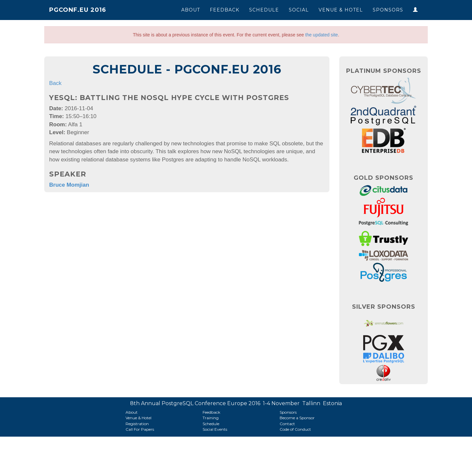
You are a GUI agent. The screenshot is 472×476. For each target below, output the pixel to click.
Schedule (264, 10)
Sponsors (388, 10)
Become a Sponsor (297, 418)
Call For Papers (140, 429)
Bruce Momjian (69, 185)
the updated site (322, 35)
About (191, 10)
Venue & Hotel (341, 10)
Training (211, 418)
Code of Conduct (295, 429)
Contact (287, 424)
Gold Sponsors (383, 178)
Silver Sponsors (384, 307)
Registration (137, 424)
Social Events (215, 429)
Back (55, 83)
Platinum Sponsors (384, 71)
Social (299, 10)
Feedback (225, 10)
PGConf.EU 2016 (78, 10)
